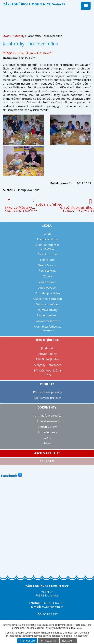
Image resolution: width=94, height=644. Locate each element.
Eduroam (47, 461)
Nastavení (68, 641)
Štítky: (7, 53)
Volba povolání (47, 288)
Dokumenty (47, 407)
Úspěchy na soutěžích (47, 299)
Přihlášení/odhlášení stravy (47, 372)
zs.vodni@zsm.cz (52, 607)
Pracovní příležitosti (47, 321)
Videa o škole (47, 282)
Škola (47, 226)
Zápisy (47, 276)
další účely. (76, 628)
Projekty (47, 384)
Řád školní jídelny (47, 359)
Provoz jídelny (47, 354)
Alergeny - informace (47, 365)
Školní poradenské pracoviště (47, 247)
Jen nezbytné (48, 641)
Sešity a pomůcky (47, 304)
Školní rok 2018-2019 (40, 53)
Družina (19, 53)
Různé (47, 443)
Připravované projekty (47, 392)
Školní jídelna (47, 340)
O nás (47, 234)
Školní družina (47, 254)
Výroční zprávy (47, 427)
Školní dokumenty (47, 421)
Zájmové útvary (47, 310)
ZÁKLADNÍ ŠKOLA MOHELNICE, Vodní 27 (34, 4)
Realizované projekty (47, 398)
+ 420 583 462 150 (53, 603)
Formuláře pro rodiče (47, 415)
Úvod (6, 36)
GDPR (47, 438)
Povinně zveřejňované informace (47, 328)
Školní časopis (47, 265)
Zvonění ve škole (47, 315)
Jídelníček (47, 348)
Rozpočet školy (47, 432)
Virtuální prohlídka (47, 293)
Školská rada (47, 271)
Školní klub (47, 260)
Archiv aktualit (47, 453)
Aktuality (19, 36)
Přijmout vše (27, 641)
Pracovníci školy (47, 239)
